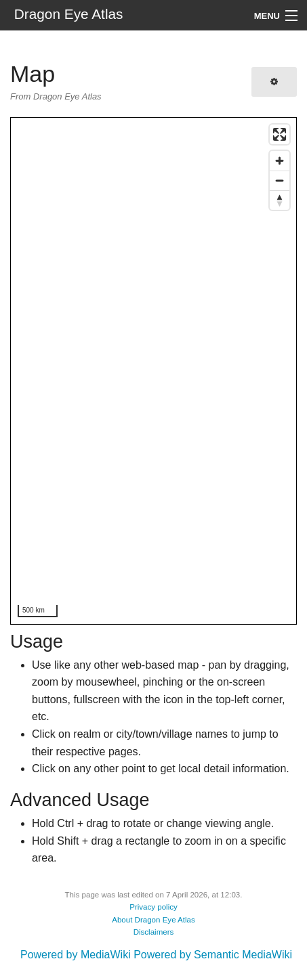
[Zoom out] (280, 180)
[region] (154, 372)
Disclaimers (154, 932)
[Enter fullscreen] (280, 134)
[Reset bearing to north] (280, 200)
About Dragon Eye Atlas (153, 920)
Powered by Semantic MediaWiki (213, 955)
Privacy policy (153, 907)
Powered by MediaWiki (76, 955)
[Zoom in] (280, 161)
